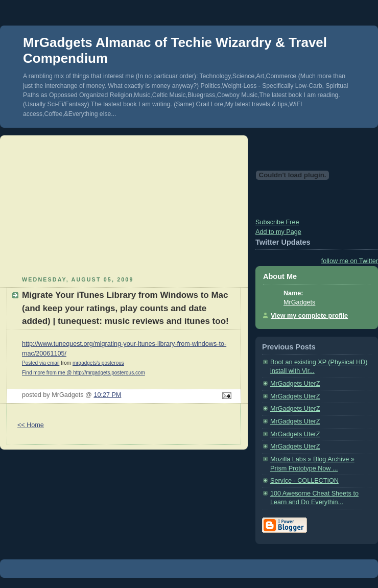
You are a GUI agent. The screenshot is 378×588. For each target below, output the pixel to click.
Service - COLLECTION (304, 481)
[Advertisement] (124, 204)
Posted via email (41, 363)
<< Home (31, 425)
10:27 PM (107, 395)
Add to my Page (278, 232)
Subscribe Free (277, 222)
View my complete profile (309, 316)
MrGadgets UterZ (295, 384)
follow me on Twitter (350, 261)
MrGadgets (299, 302)
